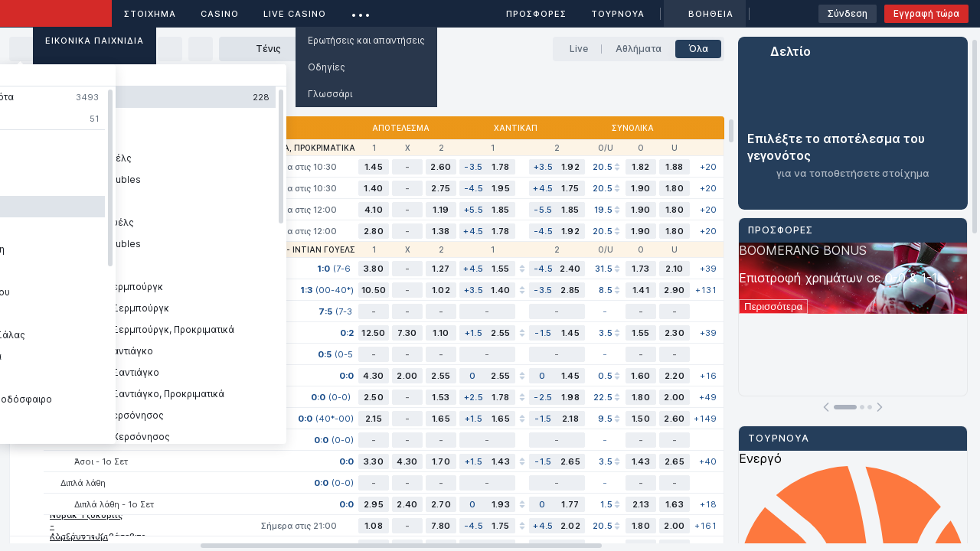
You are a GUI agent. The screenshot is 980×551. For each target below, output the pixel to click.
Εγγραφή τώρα (926, 13)
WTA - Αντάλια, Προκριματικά (290, 148)
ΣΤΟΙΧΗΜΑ (150, 14)
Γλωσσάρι (330, 94)
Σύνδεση (848, 13)
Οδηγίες (327, 67)
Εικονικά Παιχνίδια (95, 41)
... (361, 11)
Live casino (295, 14)
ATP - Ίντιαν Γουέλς (312, 249)
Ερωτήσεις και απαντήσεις (366, 40)
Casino (220, 14)
